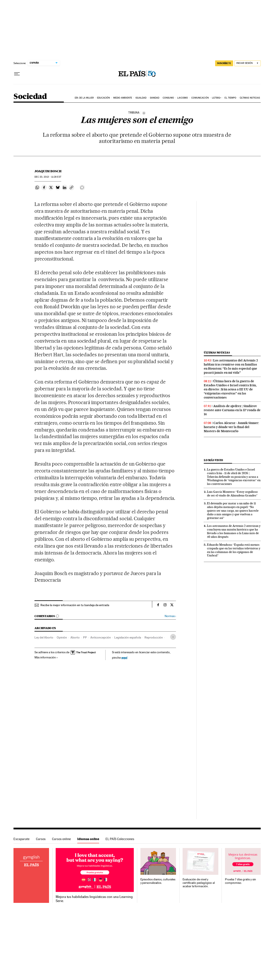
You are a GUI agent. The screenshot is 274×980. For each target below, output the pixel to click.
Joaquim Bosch (48, 171)
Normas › (170, 616)
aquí (124, 657)
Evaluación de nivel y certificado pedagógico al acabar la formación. (199, 883)
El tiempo (230, 98)
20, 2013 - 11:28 (48, 177)
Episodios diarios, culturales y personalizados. (158, 881)
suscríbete (224, 63)
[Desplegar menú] (17, 74)
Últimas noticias (250, 98)
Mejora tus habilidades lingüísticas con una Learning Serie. (94, 899)
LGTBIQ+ (217, 98)
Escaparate (22, 839)
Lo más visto (213, 460)
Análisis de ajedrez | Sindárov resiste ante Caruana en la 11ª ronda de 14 (232, 410)
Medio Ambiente (123, 98)
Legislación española (128, 637)
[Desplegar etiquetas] (173, 637)
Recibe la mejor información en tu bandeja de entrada (75, 605)
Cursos (41, 839)
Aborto (75, 637)
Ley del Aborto (44, 637)
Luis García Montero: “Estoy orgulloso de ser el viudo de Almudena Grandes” (232, 494)
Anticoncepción (101, 637)
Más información (46, 657)
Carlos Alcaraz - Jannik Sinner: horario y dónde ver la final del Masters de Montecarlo (231, 427)
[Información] (144, 113)
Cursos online (61, 839)
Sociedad (30, 97)
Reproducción (154, 637)
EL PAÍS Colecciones (120, 839)
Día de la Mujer (84, 98)
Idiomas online (88, 839)
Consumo (168, 98)
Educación (103, 98)
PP (85, 637)
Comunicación (200, 98)
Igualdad (141, 98)
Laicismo (183, 98)
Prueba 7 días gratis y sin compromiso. (240, 881)
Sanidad (155, 98)
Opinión (62, 637)
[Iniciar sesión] (248, 63)
